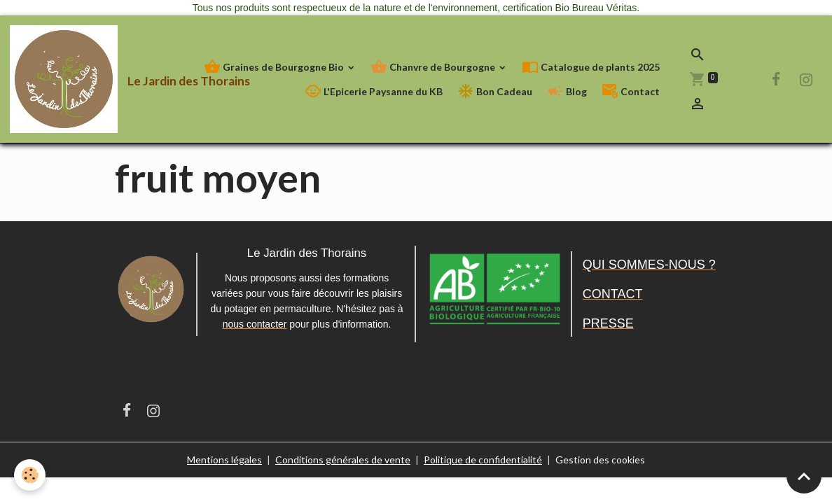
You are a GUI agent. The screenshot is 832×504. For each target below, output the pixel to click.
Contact (631, 91)
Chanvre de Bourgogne (434, 67)
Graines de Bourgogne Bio (275, 67)
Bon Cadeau (495, 91)
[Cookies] (30, 475)
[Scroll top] (804, 476)
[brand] (86, 79)
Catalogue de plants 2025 (591, 67)
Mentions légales (224, 460)
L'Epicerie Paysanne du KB (374, 91)
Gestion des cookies (600, 460)
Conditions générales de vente (343, 460)
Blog (567, 91)
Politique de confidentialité (483, 460)
